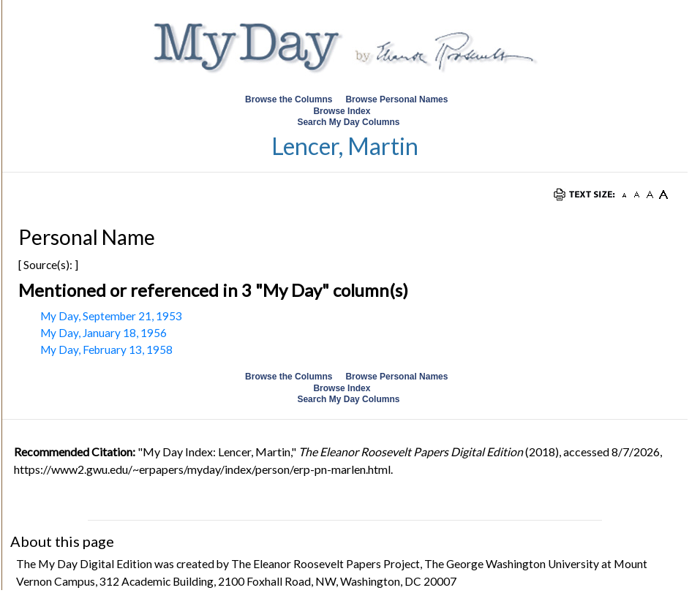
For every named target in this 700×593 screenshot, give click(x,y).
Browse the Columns (289, 99)
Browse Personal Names (398, 99)
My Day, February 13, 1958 (106, 350)
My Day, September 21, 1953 (111, 316)
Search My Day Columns (348, 122)
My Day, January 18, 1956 (104, 333)
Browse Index (342, 111)
